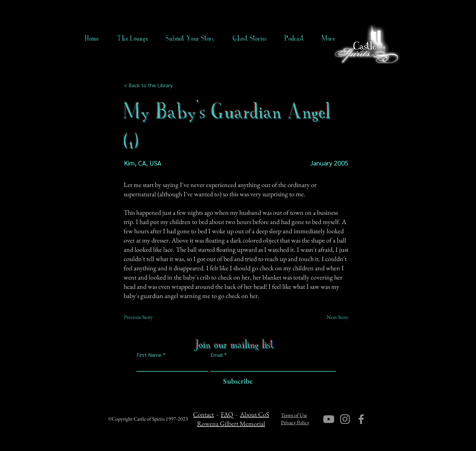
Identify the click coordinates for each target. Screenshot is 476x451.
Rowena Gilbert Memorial (231, 424)
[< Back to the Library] (150, 85)
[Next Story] (332, 317)
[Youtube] (329, 419)
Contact (203, 414)
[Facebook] (361, 419)
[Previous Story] (146, 317)
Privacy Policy (295, 422)
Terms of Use (294, 415)
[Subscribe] (236, 381)
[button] (250, 38)
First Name (149, 355)
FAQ (227, 414)
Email (217, 355)
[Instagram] (345, 419)
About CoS (255, 414)
